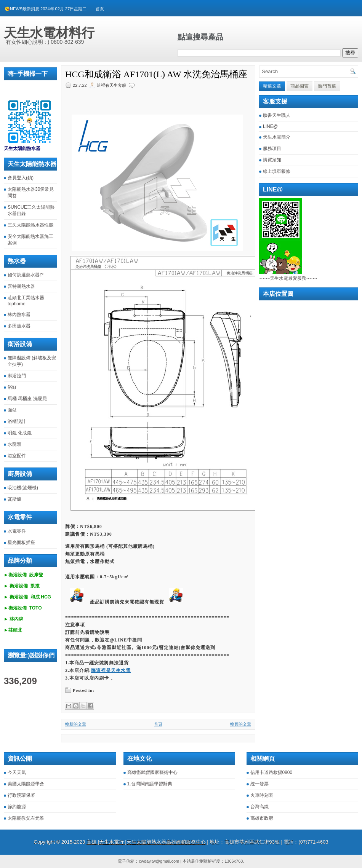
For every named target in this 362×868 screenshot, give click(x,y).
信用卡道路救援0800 (271, 772)
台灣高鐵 (259, 807)
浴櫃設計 (17, 421)
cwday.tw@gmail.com (159, 861)
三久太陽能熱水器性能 (30, 225)
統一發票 (259, 784)
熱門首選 (327, 86)
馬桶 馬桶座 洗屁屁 (27, 399)
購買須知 (272, 160)
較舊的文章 (241, 724)
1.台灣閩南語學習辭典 (150, 784)
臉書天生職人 (277, 115)
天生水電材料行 (49, 33)
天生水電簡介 (277, 137)
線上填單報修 (277, 171)
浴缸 (12, 387)
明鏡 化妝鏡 (20, 433)
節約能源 (17, 807)
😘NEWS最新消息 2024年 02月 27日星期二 (46, 9)
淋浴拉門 (17, 376)
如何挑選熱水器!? (26, 275)
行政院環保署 (21, 795)
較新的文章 (76, 724)
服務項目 (272, 148)
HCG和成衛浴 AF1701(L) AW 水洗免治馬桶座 (156, 74)
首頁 (100, 9)
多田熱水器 (19, 326)
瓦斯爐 (14, 499)
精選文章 (272, 86)
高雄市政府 (262, 818)
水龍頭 (14, 444)
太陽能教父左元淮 (26, 818)
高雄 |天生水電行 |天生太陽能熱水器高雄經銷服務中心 (146, 842)
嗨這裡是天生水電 (111, 670)
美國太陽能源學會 (26, 784)
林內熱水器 (19, 314)
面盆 (12, 410)
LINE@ (270, 126)
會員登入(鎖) (21, 178)
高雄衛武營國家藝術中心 (152, 772)
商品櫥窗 (300, 86)
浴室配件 (17, 456)
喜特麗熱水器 (21, 286)
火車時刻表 (262, 795)
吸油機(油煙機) (23, 488)
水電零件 (17, 531)
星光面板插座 (21, 542)
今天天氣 (17, 772)
